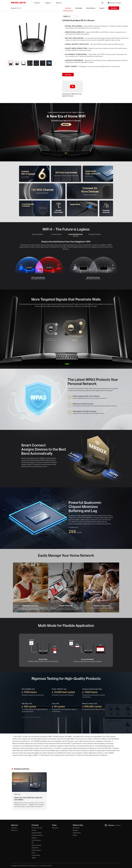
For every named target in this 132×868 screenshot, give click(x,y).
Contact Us (14, 830)
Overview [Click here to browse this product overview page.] (68, 8)
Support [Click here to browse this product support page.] (102, 8)
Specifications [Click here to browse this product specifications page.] (91, 8)
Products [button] (37, 3)
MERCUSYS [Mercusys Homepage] (18, 3)
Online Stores (77, 833)
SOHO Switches (36, 840)
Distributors (76, 828)
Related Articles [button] (22, 769)
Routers (14, 8)
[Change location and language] (114, 3)
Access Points (36, 855)
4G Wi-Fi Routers (36, 845)
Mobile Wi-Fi (35, 848)
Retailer (75, 835)
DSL (33, 843)
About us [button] (59, 3)
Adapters (34, 838)
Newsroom (55, 828)
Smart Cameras (36, 850)
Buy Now (114, 8)
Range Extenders (37, 833)
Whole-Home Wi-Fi (37, 828)
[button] (54, 63)
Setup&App (79, 8)
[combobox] (70, 17)
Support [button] (48, 3)
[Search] (102, 3)
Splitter (34, 858)
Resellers (75, 830)
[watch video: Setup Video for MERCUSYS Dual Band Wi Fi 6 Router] (73, 86)
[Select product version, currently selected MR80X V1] (70, 17)
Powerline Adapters (37, 835)
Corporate (14, 828)
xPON (33, 853)
